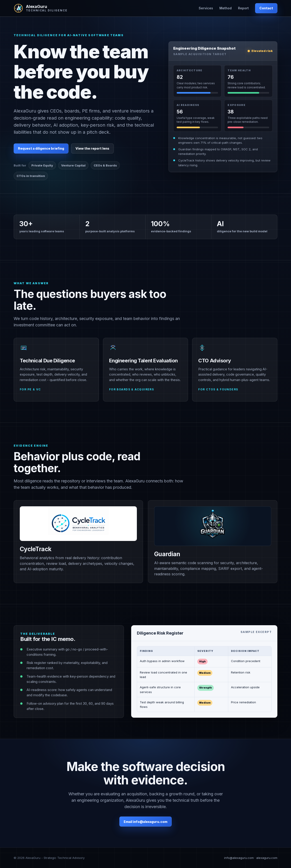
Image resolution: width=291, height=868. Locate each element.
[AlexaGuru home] (40, 8)
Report (243, 8)
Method (226, 8)
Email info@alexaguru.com (145, 822)
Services (206, 8)
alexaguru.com (267, 858)
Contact (266, 8)
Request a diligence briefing (41, 148)
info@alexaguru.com (239, 858)
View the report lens (92, 148)
